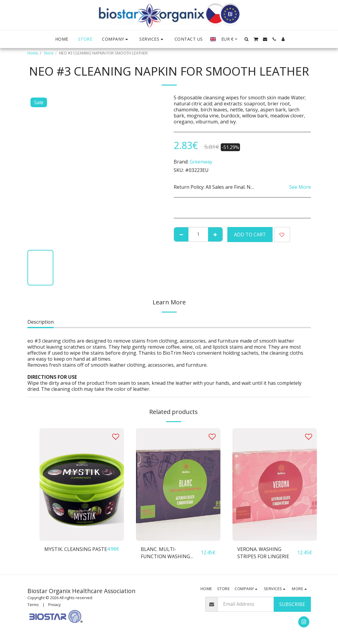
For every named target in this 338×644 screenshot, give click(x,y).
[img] (82, 484)
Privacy (54, 605)
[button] (116, 39)
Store (49, 53)
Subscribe (292, 604)
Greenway (201, 162)
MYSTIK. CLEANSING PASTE (76, 549)
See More (300, 187)
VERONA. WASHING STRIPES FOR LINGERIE (263, 553)
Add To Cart (250, 235)
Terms (33, 605)
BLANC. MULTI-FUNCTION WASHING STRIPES (165, 553)
